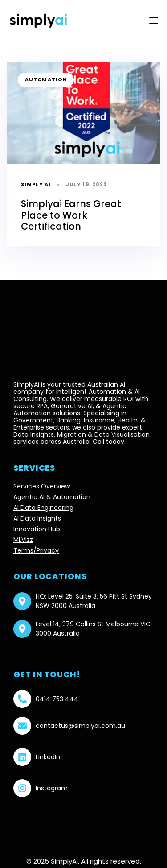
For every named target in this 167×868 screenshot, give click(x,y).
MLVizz (23, 540)
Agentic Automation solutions (70, 409)
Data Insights (34, 434)
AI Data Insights (37, 518)
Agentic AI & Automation (52, 497)
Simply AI (36, 184)
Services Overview (42, 486)
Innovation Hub (37, 529)
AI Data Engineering (43, 508)
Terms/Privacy (36, 550)
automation (46, 79)
